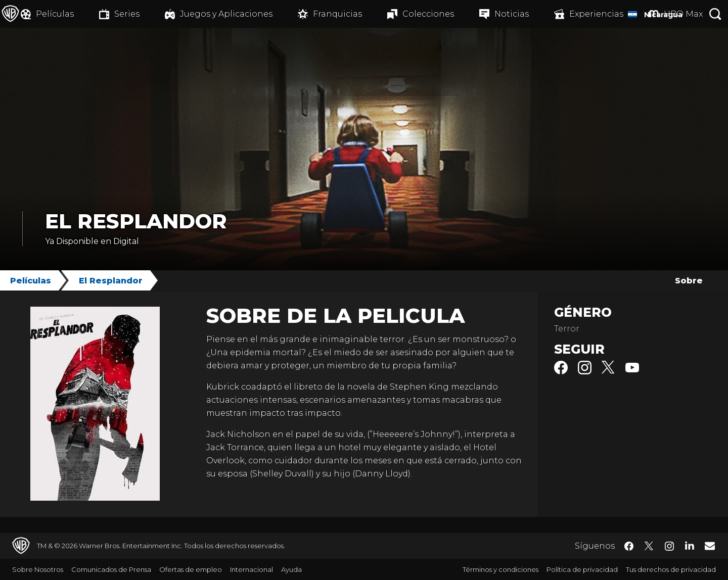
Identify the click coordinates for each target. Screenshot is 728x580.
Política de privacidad (582, 569)
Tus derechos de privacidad (671, 569)
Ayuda (291, 569)
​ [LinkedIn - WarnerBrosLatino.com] (690, 545)
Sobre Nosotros (38, 569)
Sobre (689, 281)
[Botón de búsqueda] (715, 14)
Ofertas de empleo (191, 569)
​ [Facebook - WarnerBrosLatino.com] (629, 546)
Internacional (252, 569)
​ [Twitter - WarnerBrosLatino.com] (649, 546)
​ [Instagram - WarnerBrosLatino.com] (669, 546)
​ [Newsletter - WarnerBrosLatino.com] (710, 546)
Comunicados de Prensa (111, 569)
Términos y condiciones (500, 569)
